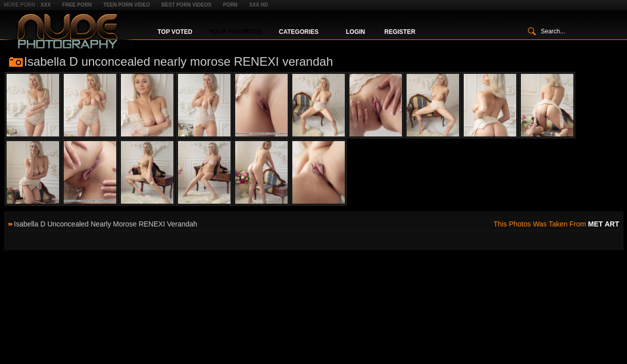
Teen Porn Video (126, 5)
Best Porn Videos (186, 5)
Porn (230, 5)
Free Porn (77, 5)
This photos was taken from (556, 224)
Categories (299, 32)
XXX (46, 5)
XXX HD (259, 5)
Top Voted (175, 32)
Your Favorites (235, 32)
